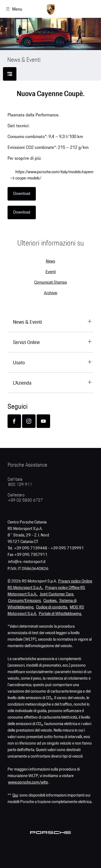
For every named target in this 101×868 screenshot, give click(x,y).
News (50, 261)
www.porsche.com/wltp (28, 782)
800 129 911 (20, 485)
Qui (15, 795)
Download (22, 194)
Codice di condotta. (52, 607)
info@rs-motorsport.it (27, 562)
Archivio (51, 293)
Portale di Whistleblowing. (60, 614)
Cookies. (51, 601)
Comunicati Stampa (50, 282)
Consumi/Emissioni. (25, 601)
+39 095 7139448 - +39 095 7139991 (49, 548)
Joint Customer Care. (57, 594)
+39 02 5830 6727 (25, 500)
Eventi (51, 272)
